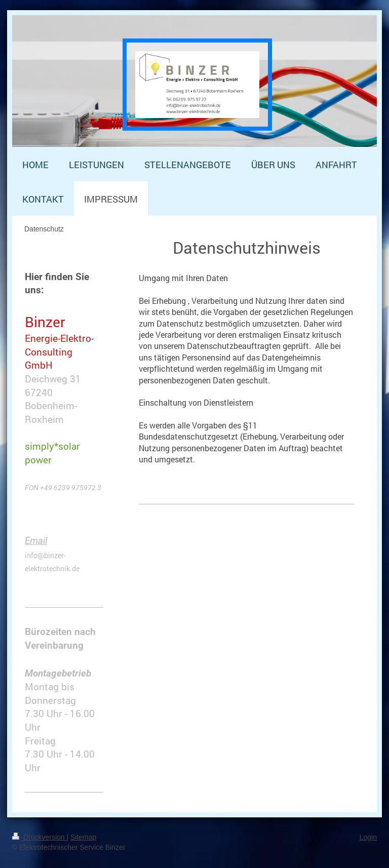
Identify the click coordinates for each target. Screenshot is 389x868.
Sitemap (83, 837)
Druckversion (39, 837)
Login (368, 837)
